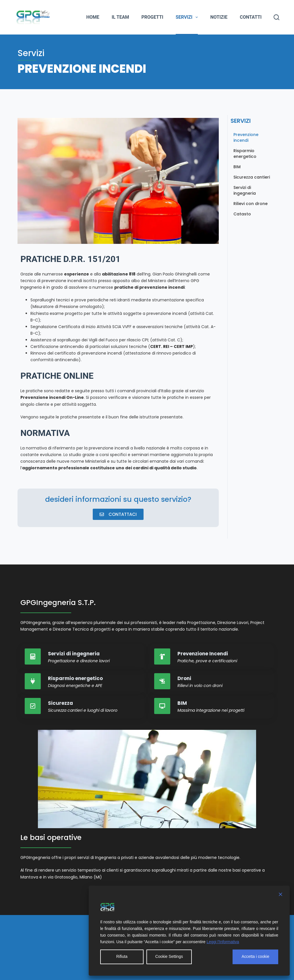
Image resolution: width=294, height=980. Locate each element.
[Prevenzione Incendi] (162, 656)
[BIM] (162, 706)
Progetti (152, 17)
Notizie (219, 17)
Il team (120, 17)
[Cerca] (276, 17)
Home (93, 17)
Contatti (251, 17)
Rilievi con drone (251, 204)
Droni (184, 678)
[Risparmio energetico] (33, 681)
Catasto (242, 214)
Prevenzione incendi (246, 137)
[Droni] (162, 681)
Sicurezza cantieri (252, 177)
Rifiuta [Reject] (122, 957)
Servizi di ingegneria (245, 190)
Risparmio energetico (245, 154)
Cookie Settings (169, 957)
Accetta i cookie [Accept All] (255, 957)
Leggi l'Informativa (223, 942)
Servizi (188, 17)
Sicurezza (60, 703)
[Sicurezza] (33, 706)
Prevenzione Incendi (203, 654)
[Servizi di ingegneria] (33, 656)
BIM (237, 167)
